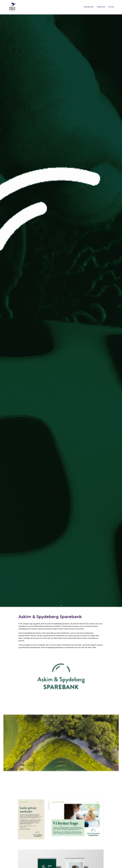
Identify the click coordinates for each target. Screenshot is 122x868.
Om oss (111, 7)
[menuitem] (89, 7)
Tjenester (101, 7)
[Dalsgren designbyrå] (11, 7)
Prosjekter (89, 7)
